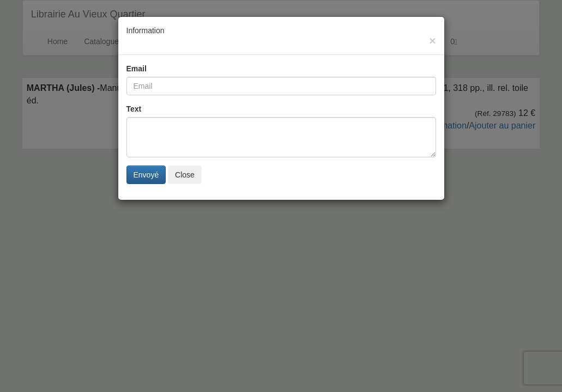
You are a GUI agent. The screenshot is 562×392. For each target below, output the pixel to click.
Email (137, 69)
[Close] (432, 41)
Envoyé (146, 175)
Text (134, 109)
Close (185, 175)
